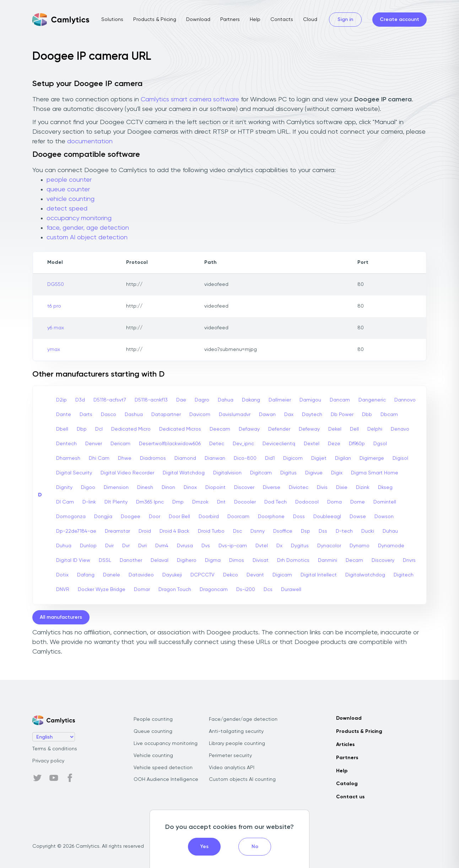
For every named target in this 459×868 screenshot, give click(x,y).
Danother (131, 560)
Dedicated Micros (180, 429)
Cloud (310, 20)
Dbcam (389, 415)
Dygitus (300, 546)
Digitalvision (227, 473)
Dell (354, 429)
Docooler (245, 502)
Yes (204, 847)
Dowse (358, 517)
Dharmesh (68, 458)
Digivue (314, 473)
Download (198, 20)
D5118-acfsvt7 (110, 400)
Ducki (368, 531)
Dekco (231, 575)
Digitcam (261, 473)
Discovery (383, 560)
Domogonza (71, 517)
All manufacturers (61, 617)
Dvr (126, 546)
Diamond (185, 458)
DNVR (63, 590)
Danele (112, 575)
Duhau (390, 531)
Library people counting (237, 744)
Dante (64, 415)
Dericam (120, 444)
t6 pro (54, 306)
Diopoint (215, 488)
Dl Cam (65, 502)
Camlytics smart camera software (190, 100)
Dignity (64, 488)
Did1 (270, 458)
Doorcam (238, 517)
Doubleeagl (327, 517)
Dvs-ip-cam (233, 546)
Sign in (345, 20)
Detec (217, 444)
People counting (153, 719)
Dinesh (145, 488)
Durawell (291, 590)
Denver (94, 444)
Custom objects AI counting (242, 779)
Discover (244, 488)
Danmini (328, 560)
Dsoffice (283, 531)
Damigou (310, 400)
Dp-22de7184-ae (76, 531)
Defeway (309, 429)
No (255, 847)
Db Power (342, 415)
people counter (69, 180)
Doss (299, 517)
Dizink (363, 488)
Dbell (62, 429)
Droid (145, 531)
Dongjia (103, 517)
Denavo (400, 429)
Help (255, 20)
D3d (80, 400)
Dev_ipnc (243, 444)
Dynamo (360, 546)
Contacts (282, 20)
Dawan (267, 415)
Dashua (134, 415)
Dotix (62, 575)
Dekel (335, 429)
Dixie (342, 488)
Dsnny (258, 531)
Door (155, 517)
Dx (279, 546)
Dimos (237, 560)
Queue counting (153, 731)
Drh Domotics (293, 560)
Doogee (131, 517)
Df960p (357, 444)
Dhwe (125, 458)
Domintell (385, 502)
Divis (322, 488)
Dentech (66, 444)
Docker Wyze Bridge (102, 590)
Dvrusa (185, 546)
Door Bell (179, 517)
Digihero (187, 560)
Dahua (226, 400)
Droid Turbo (211, 531)
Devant (255, 575)
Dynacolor (329, 546)
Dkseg (385, 488)
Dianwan (215, 458)
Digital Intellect (319, 575)
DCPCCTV (202, 575)
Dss (323, 531)
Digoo (88, 488)
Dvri (142, 546)
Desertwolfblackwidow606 (170, 444)
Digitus (288, 473)
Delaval (160, 560)
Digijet (319, 458)
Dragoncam (214, 590)
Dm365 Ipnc (150, 502)
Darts (86, 415)
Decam (354, 560)
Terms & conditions (55, 749)
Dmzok (200, 502)
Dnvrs (409, 560)
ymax (54, 350)
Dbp (82, 429)
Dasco (109, 415)
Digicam (282, 575)
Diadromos (153, 458)
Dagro (202, 400)
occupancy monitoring (79, 218)
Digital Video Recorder (127, 473)
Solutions (112, 20)
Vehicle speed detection (163, 768)
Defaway (249, 429)
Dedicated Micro (131, 429)
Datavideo (141, 575)
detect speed (67, 209)
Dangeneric (372, 400)
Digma (213, 560)
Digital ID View (73, 560)
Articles (345, 745)
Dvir (109, 546)
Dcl (99, 429)
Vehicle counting (153, 756)
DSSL (105, 560)
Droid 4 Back (174, 531)
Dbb (367, 415)
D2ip (61, 400)
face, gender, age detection (88, 228)
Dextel (312, 444)
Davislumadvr (235, 415)
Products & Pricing (155, 20)
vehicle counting (71, 199)
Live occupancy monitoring (166, 744)
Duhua (64, 546)
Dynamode (391, 546)
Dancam (340, 400)
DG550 (56, 284)
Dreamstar (117, 531)
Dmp (178, 502)
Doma (334, 502)
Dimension (116, 488)
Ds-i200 (246, 590)
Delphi (375, 429)
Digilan (343, 458)
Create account (399, 20)
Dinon (168, 488)
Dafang (86, 575)
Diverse (272, 488)
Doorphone (271, 517)
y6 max (56, 328)
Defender (279, 429)
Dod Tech (276, 502)
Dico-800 (245, 458)
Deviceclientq (279, 444)
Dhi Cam (99, 458)
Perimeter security (230, 756)
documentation (90, 142)
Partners (230, 20)
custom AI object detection (87, 238)
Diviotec (299, 488)
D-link (89, 502)
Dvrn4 (162, 546)
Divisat (261, 560)
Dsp (306, 531)
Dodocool (307, 502)
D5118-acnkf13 (151, 400)
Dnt (221, 502)
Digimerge (372, 458)
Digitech (404, 575)
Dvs (206, 546)
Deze (334, 444)
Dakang (251, 400)
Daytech (312, 415)
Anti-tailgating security (236, 731)
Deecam (220, 429)
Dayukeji (172, 575)
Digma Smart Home (375, 473)
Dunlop (88, 546)
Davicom (200, 415)
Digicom (293, 458)
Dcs (268, 590)
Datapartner (166, 415)
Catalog (347, 784)
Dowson (384, 517)
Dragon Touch (175, 590)
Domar (142, 590)
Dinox (190, 488)
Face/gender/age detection (243, 719)
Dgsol (380, 444)
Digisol (400, 458)
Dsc (237, 531)
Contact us (350, 797)
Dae (181, 400)
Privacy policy (48, 761)
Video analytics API (232, 768)
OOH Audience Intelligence (166, 779)
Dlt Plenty (116, 502)
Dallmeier (280, 400)
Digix (337, 473)
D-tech (344, 531)
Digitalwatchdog (365, 575)
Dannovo (405, 400)
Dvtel (262, 546)
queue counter (68, 190)
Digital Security (74, 473)
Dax (289, 415)
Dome (358, 502)
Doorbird (209, 517)
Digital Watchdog (184, 473)
